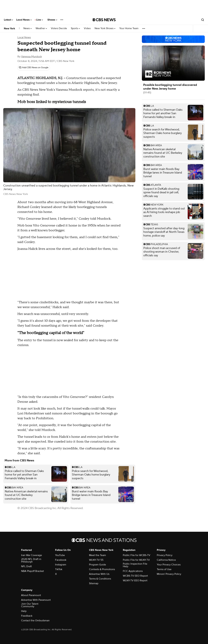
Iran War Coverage (32, 555)
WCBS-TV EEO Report (135, 576)
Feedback (27, 616)
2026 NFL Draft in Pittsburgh (31, 560)
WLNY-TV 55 (96, 560)
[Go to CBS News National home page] (104, 20)
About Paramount (31, 595)
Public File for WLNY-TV (136, 560)
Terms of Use (164, 569)
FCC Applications (133, 571)
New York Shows (105, 28)
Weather (41, 28)
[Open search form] (203, 20)
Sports (75, 28)
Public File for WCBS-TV (137, 555)
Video (87, 28)
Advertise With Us (99, 574)
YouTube (60, 555)
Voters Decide (59, 28)
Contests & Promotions (102, 569)
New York (10, 29)
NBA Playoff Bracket (32, 571)
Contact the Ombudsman (35, 621)
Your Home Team (129, 28)
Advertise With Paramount (36, 600)
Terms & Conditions (100, 579)
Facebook (61, 560)
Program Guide (97, 565)
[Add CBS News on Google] (34, 68)
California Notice (166, 560)
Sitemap (94, 583)
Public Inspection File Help (135, 565)
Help (24, 611)
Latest (8, 20)
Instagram (61, 565)
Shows (52, 20)
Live (40, 20)
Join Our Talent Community (30, 605)
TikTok (59, 569)
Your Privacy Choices (169, 565)
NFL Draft (26, 566)
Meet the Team (97, 555)
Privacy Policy (165, 555)
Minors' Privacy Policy (169, 574)
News (28, 28)
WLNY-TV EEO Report (135, 580)
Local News (24, 20)
